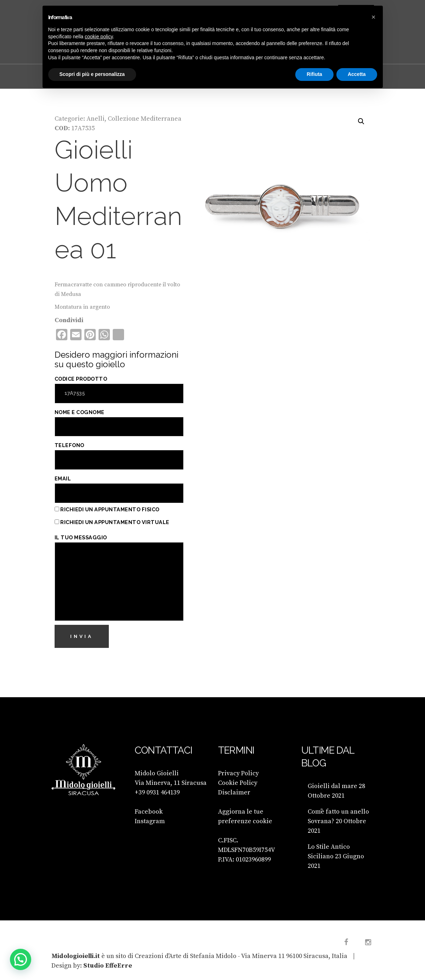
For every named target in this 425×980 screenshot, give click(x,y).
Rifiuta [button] (314, 74)
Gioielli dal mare (332, 786)
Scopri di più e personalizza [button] (92, 74)
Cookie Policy (238, 783)
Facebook (149, 812)
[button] (361, 121)
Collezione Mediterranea (145, 119)
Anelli (96, 119)
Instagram (150, 821)
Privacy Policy (238, 773)
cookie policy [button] (99, 37)
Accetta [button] (357, 74)
